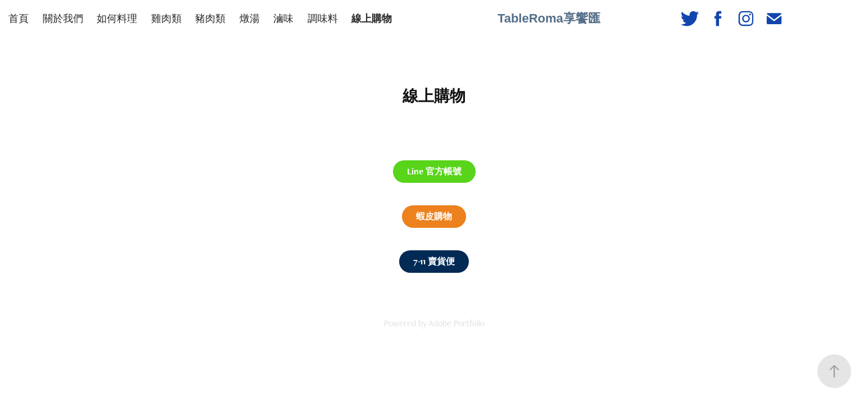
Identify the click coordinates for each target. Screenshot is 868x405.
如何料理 (117, 18)
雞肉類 (166, 18)
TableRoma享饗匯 (549, 18)
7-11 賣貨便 (434, 261)
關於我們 (63, 18)
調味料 (323, 18)
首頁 (19, 18)
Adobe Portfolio (456, 323)
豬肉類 (210, 18)
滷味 (283, 18)
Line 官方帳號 (434, 171)
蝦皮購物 (434, 216)
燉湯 (250, 18)
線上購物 (372, 18)
